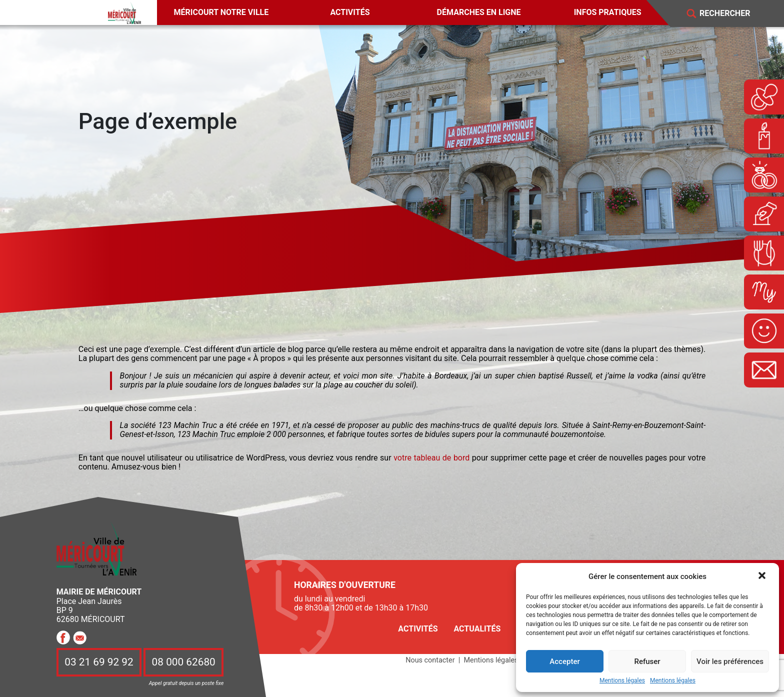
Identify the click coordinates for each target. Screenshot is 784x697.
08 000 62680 (184, 662)
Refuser (647, 661)
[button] (763, 576)
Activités (350, 12)
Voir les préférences (730, 661)
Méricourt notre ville (221, 12)
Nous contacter (430, 660)
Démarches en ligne (479, 12)
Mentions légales (622, 681)
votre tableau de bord (431, 458)
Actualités (477, 629)
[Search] (732, 14)
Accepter (564, 661)
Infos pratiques (608, 12)
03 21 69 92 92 (99, 662)
